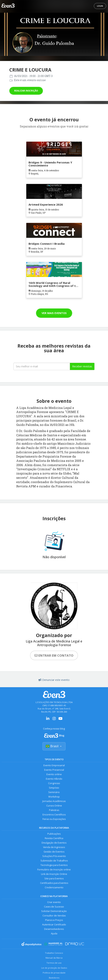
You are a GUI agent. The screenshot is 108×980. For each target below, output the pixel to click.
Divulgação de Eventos (54, 843)
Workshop (54, 797)
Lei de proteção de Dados (54, 968)
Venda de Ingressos (54, 847)
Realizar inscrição (26, 91)
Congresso (54, 783)
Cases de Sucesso (54, 907)
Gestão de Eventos (54, 852)
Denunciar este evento (54, 680)
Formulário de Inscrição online (54, 870)
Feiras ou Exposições (54, 819)
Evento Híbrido (54, 779)
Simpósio (54, 788)
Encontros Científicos (54, 815)
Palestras (54, 810)
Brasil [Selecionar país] (54, 746)
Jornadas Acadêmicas (54, 801)
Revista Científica (54, 838)
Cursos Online (54, 806)
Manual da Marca (54, 958)
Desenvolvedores (54, 929)
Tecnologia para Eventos (54, 865)
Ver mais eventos (54, 313)
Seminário (54, 792)
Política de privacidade (54, 973)
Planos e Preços (54, 920)
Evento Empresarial (54, 765)
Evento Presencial (54, 770)
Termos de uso (54, 963)
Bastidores (54, 978)
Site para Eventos (54, 879)
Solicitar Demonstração (54, 911)
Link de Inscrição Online (54, 874)
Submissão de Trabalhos (54, 861)
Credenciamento (54, 887)
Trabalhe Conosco (54, 953)
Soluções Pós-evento (54, 856)
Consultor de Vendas (54, 916)
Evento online (54, 774)
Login (100, 6)
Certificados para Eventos (54, 883)
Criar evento (54, 902)
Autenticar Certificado (54, 925)
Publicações (54, 834)
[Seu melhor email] (42, 366)
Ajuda (54, 933)
